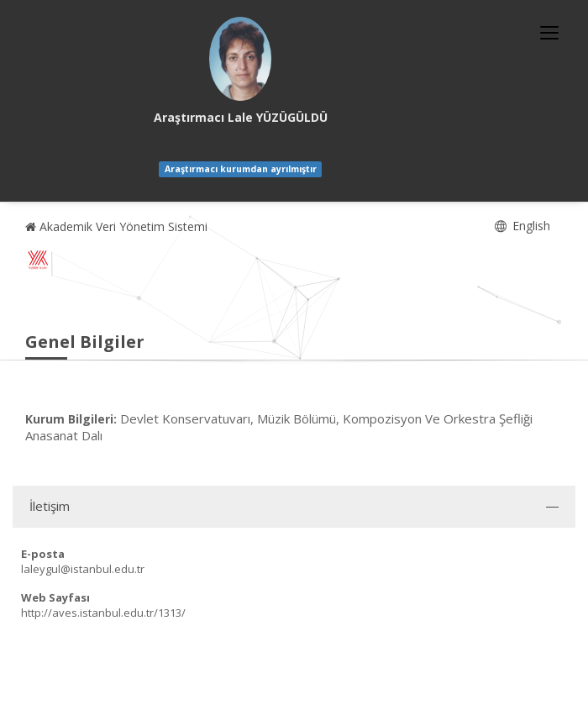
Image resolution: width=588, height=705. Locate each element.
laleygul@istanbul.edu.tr (83, 569)
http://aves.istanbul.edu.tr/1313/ (103, 613)
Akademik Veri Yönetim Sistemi (116, 226)
